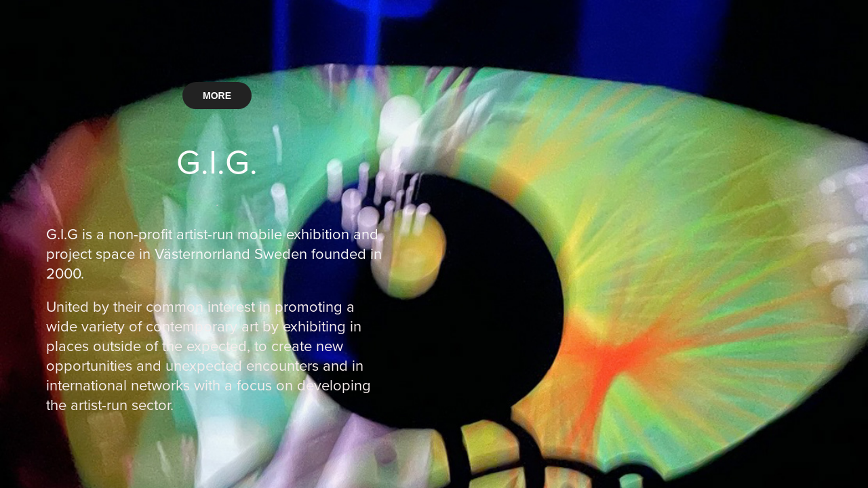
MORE (217, 96)
